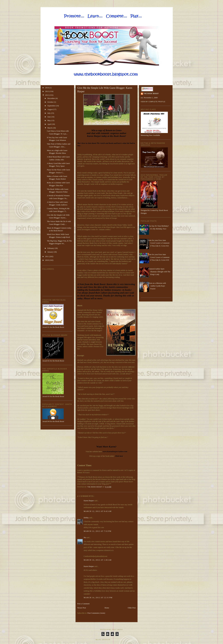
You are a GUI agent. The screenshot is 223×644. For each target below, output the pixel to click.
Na (85, 537)
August (50, 109)
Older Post (132, 608)
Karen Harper (89, 501)
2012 (47, 95)
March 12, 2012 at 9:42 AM (98, 511)
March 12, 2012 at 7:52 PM (98, 531)
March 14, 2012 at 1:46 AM (98, 560)
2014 (47, 88)
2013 (47, 91)
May (49, 120)
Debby (86, 518)
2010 (47, 260)
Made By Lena (119, 640)
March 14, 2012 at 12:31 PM (98, 598)
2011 (47, 256)
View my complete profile (153, 102)
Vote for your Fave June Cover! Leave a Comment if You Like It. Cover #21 (159, 243)
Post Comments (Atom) (96, 613)
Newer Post (82, 608)
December (51, 98)
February (51, 248)
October (51, 102)
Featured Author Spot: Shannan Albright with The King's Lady (159, 272)
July (49, 113)
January (50, 252)
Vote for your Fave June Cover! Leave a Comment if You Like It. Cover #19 (159, 257)
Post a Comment (83, 604)
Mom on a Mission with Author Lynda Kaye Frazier (157, 286)
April (50, 124)
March (50, 128)
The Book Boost (151, 94)
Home (107, 608)
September (52, 106)
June (49, 117)
